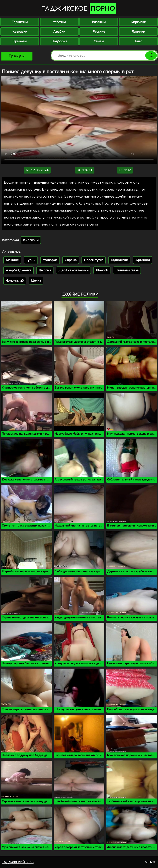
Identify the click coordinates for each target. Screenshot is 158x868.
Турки (31, 260)
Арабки (59, 32)
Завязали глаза (127, 270)
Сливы (99, 41)
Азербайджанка (19, 270)
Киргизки (138, 22)
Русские (99, 32)
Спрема (71, 260)
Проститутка (94, 260)
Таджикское (79, 8)
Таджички (20, 22)
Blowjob (102, 270)
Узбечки (59, 22)
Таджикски (119, 260)
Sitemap (150, 862)
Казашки (99, 22)
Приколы (20, 41)
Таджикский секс (18, 862)
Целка (36, 281)
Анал (138, 41)
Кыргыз (45, 270)
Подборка (59, 41)
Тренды (17, 56)
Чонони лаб (15, 281)
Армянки (143, 260)
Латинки (138, 32)
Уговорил (50, 260)
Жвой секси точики (73, 270)
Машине (12, 260)
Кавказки (20, 32)
